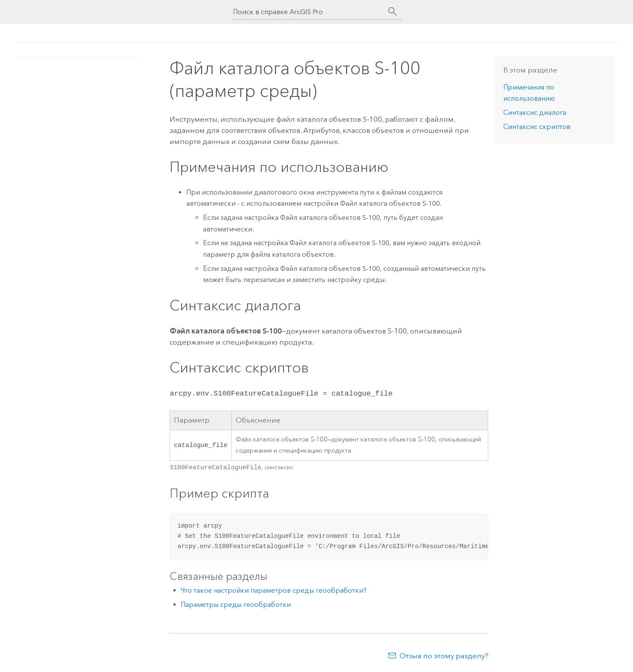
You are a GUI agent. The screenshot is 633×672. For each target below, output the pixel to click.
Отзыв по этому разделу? (444, 655)
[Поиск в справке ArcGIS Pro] (308, 12)
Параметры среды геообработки (236, 604)
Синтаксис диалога (535, 112)
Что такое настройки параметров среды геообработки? (274, 589)
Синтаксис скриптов (537, 127)
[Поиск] (393, 12)
